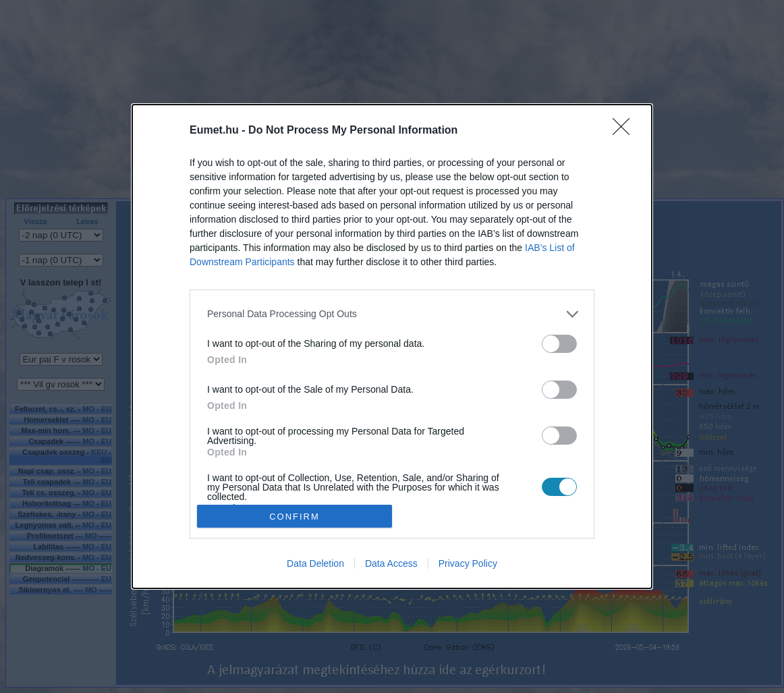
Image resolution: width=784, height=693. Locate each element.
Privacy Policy (468, 563)
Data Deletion (315, 563)
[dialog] (392, 346)
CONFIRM (295, 517)
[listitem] (392, 314)
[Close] (625, 131)
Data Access (391, 563)
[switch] (559, 344)
